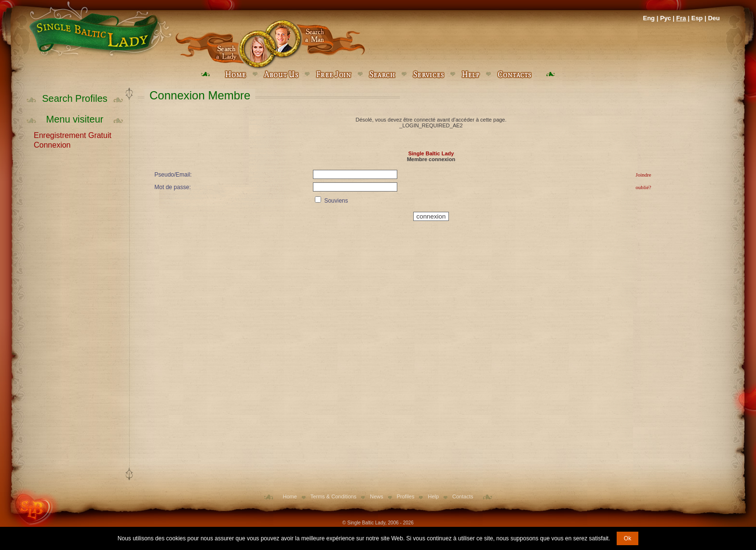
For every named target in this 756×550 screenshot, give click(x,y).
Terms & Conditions (333, 496)
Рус (666, 18)
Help (433, 496)
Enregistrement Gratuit (73, 135)
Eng (649, 18)
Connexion (52, 144)
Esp (697, 18)
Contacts (463, 496)
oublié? (643, 187)
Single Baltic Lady (431, 153)
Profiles (406, 496)
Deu (714, 18)
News (377, 496)
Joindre (643, 175)
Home (290, 496)
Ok (628, 538)
